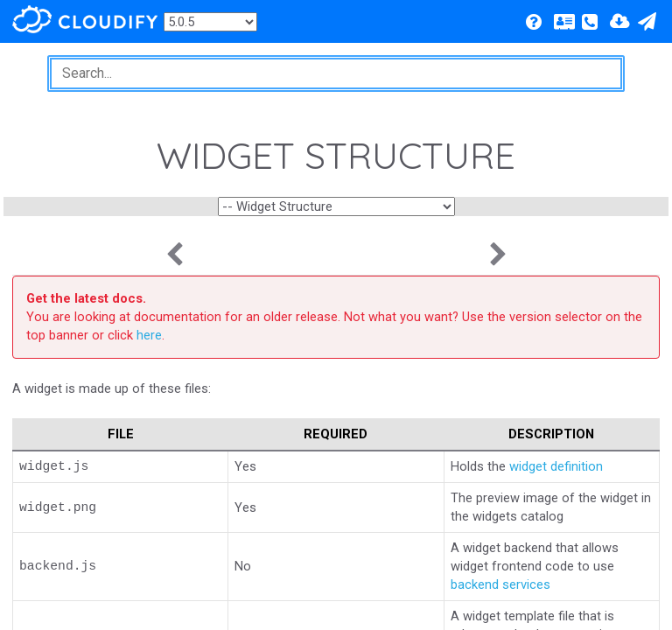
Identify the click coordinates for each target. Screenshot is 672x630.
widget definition (556, 466)
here (149, 335)
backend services (500, 584)
